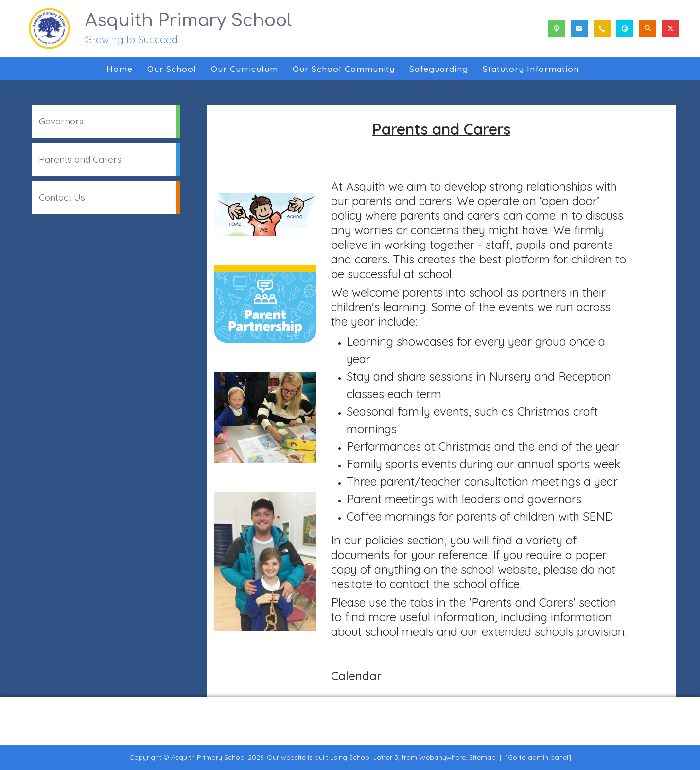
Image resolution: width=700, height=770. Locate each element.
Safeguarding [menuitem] (439, 69)
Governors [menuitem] (61, 121)
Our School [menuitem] (172, 69)
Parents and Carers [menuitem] (80, 159)
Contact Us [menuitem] (62, 197)
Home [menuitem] (120, 69)
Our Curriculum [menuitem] (245, 69)
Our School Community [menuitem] (344, 69)
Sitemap (482, 757)
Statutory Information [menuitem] (531, 69)
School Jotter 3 (374, 757)
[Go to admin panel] (538, 757)
